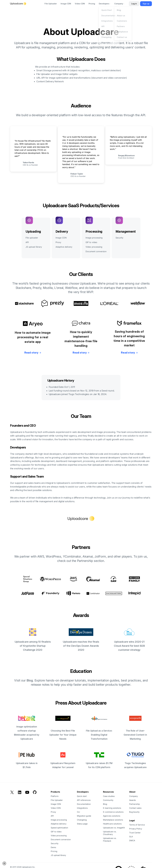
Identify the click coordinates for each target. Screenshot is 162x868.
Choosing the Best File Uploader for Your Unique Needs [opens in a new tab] (63, 728)
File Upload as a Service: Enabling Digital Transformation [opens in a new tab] (99, 728)
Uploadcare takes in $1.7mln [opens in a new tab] (27, 760)
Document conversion (96, 251)
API (27, 242)
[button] (5, 863)
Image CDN (61, 238)
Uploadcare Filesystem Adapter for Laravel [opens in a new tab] (63, 760)
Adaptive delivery (64, 247)
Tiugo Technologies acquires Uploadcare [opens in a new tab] (135, 760)
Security (119, 238)
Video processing (94, 247)
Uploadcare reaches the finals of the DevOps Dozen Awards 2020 (81, 640)
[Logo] (18, 4)
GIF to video (91, 242)
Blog (30, 680)
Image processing (94, 238)
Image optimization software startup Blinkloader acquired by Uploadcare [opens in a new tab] (27, 728)
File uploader (32, 238)
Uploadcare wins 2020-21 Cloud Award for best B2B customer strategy (129, 640)
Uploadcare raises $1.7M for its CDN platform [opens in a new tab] (99, 760)
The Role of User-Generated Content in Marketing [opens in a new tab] (135, 728)
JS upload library (34, 247)
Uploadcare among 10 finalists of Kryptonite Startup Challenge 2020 (33, 640)
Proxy (58, 242)
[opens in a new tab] (88, 824)
